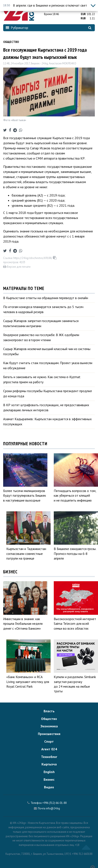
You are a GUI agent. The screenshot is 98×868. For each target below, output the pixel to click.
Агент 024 (49, 749)
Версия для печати (17, 267)
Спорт (49, 741)
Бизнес (49, 779)
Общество (11, 42)
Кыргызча (49, 764)
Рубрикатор (17, 28)
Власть (49, 711)
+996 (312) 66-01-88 (55, 803)
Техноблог (49, 757)
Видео (49, 787)
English (49, 772)
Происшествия (49, 734)
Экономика (49, 726)
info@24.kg (53, 808)
